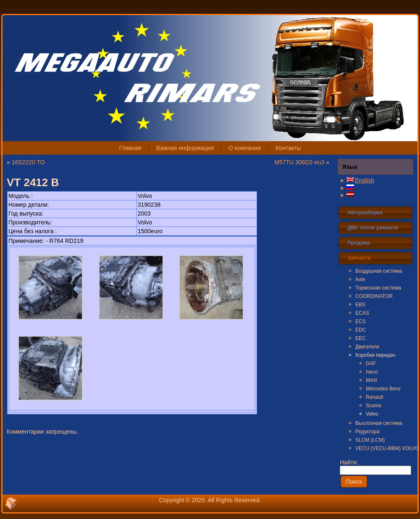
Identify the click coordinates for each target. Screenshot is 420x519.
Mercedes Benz (383, 389)
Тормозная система (378, 288)
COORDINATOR (374, 296)
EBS (360, 305)
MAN (371, 380)
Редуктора (367, 432)
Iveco (372, 372)
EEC (361, 338)
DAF (371, 364)
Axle (360, 279)
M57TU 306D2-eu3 (299, 162)
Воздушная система (379, 271)
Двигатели (367, 347)
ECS (361, 321)
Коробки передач (375, 355)
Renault (374, 397)
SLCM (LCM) (370, 440)
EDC (361, 330)
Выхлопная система (379, 423)
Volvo (372, 414)
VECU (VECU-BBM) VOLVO (384, 448)
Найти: (375, 466)
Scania (374, 406)
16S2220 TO (28, 162)
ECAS (362, 313)
